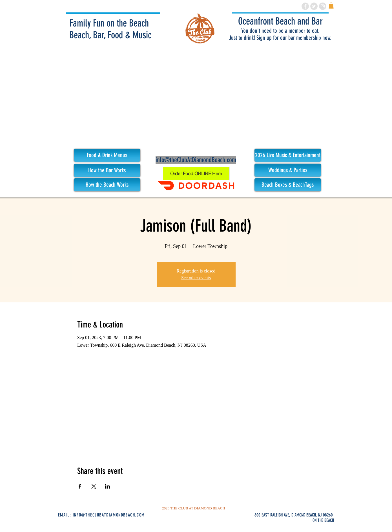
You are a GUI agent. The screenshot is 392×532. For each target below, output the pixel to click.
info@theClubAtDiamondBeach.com (196, 160)
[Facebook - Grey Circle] (305, 6)
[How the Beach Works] (107, 185)
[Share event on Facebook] (80, 486)
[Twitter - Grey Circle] (314, 6)
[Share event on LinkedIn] (108, 486)
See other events (196, 278)
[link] (331, 6)
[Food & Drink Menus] (107, 155)
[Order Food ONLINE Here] (196, 173)
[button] (288, 155)
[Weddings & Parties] (288, 170)
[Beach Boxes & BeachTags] (288, 185)
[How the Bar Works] (107, 170)
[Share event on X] (94, 486)
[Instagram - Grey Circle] (323, 6)
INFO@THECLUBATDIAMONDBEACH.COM (109, 515)
